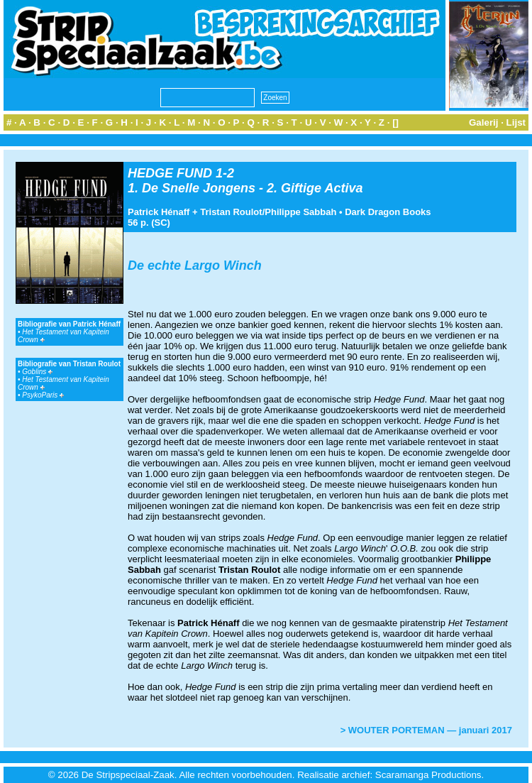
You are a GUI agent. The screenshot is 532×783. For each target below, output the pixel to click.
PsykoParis (43, 395)
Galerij (484, 122)
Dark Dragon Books (388, 212)
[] (395, 122)
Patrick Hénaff (159, 212)
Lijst (516, 122)
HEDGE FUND (170, 173)
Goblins (37, 372)
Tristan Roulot (231, 212)
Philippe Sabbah (300, 212)
